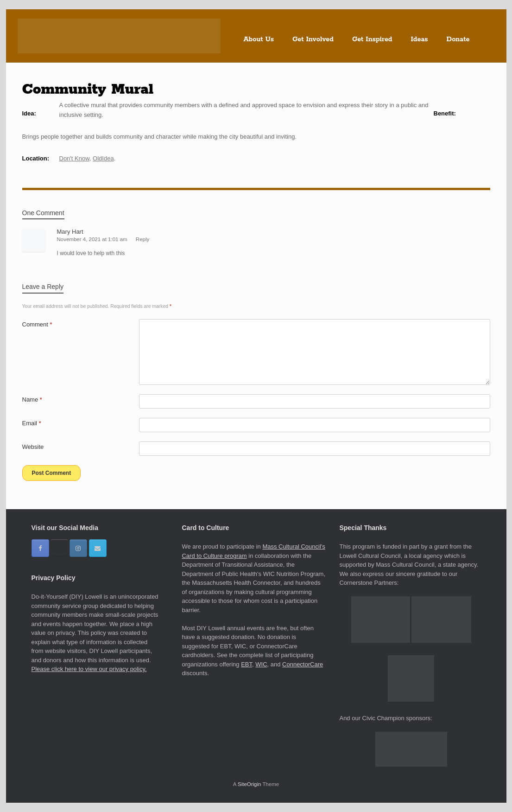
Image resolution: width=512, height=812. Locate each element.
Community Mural (88, 90)
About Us (259, 39)
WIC (261, 664)
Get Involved (313, 39)
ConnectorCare (303, 664)
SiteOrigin (250, 784)
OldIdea (103, 158)
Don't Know (74, 158)
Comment (37, 324)
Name (32, 400)
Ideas (420, 39)
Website (33, 447)
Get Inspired (372, 39)
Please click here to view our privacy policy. (89, 669)
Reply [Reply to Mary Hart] (142, 239)
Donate (458, 39)
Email (32, 423)
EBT (247, 664)
